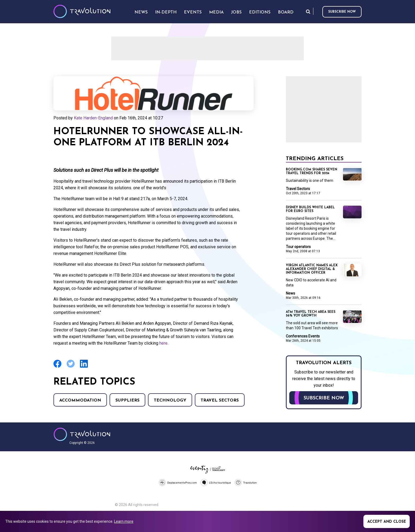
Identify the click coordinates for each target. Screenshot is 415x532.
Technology (170, 400)
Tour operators (298, 247)
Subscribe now (342, 12)
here (163, 343)
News (290, 293)
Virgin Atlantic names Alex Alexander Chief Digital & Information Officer (312, 269)
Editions (260, 12)
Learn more (124, 521)
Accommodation (80, 400)
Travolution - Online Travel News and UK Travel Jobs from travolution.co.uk (82, 434)
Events (193, 12)
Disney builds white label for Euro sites (310, 209)
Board (286, 12)
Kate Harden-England (93, 118)
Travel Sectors (220, 400)
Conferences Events (303, 336)
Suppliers (127, 400)
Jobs (236, 12)
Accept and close (387, 522)
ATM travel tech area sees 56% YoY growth (311, 314)
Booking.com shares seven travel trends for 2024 (312, 172)
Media (216, 12)
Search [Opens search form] (308, 12)
